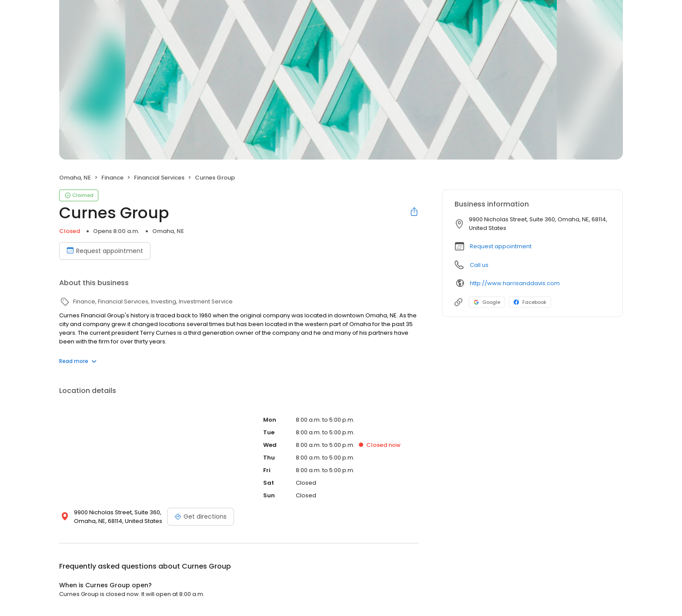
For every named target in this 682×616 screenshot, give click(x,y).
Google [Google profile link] (487, 302)
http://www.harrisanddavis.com (515, 283)
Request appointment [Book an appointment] (105, 251)
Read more (78, 361)
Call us (479, 265)
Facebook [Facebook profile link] (530, 302)
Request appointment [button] (501, 246)
